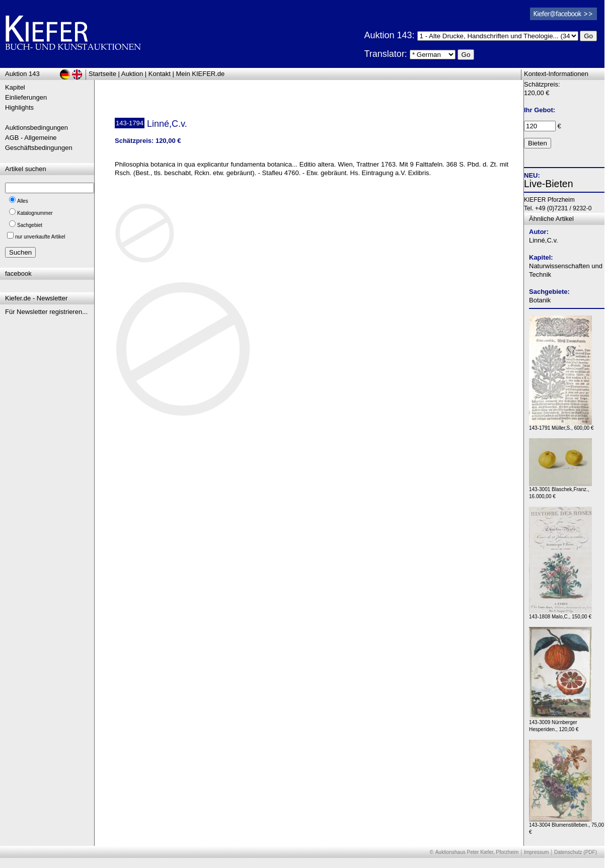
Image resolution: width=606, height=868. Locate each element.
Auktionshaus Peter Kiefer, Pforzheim (477, 852)
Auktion (132, 74)
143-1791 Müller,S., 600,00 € (561, 425)
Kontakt (160, 74)
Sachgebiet (30, 225)
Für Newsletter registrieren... (46, 312)
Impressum (536, 852)
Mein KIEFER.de (201, 74)
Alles (23, 201)
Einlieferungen (26, 97)
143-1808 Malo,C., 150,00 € (560, 614)
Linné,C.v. (544, 240)
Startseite (102, 74)
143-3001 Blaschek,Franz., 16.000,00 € (560, 490)
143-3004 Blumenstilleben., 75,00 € (566, 826)
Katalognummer (35, 213)
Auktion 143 (22, 74)
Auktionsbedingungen (36, 128)
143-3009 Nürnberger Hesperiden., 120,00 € (560, 723)
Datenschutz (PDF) (576, 852)
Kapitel (15, 87)
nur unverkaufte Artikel (40, 237)
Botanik (540, 300)
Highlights (19, 107)
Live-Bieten (549, 184)
